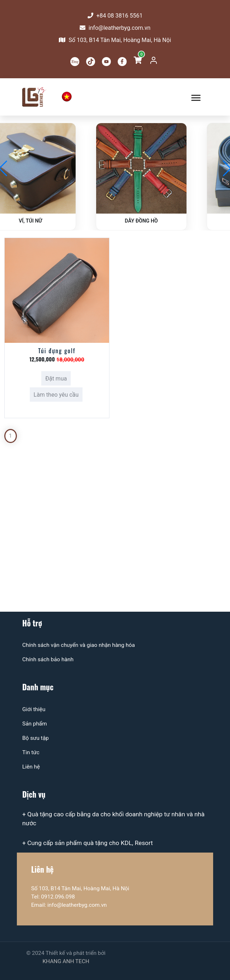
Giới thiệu (34, 709)
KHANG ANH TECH (66, 961)
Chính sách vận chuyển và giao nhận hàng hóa (79, 645)
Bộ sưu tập (36, 738)
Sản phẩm (35, 724)
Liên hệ (31, 767)
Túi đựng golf (57, 351)
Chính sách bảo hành (48, 659)
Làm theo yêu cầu (56, 395)
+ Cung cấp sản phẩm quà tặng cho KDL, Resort (88, 843)
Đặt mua (56, 379)
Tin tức (31, 752)
